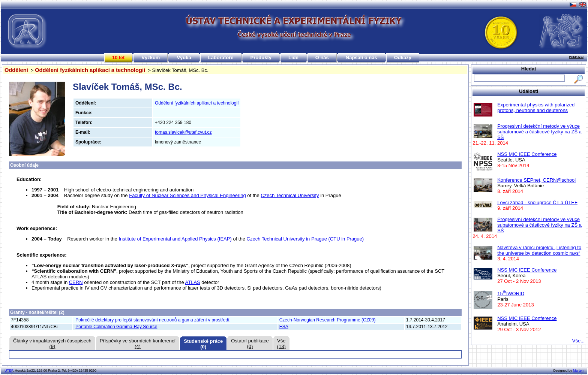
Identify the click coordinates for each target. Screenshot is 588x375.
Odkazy (403, 58)
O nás (322, 58)
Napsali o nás (361, 58)
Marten (578, 371)
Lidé (293, 58)
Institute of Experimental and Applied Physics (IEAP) (175, 239)
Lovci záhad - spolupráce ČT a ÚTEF (537, 202)
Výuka (184, 58)
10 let (118, 58)
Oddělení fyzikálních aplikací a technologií (90, 70)
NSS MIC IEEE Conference (527, 154)
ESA (284, 327)
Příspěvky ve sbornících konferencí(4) (138, 344)
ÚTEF (9, 371)
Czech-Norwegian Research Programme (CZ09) (328, 320)
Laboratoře (221, 58)
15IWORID (511, 294)
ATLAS (193, 282)
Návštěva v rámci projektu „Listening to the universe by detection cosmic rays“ (539, 250)
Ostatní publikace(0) (250, 344)
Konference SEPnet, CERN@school (536, 180)
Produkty (261, 58)
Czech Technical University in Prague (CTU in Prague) (305, 239)
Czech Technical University (290, 195)
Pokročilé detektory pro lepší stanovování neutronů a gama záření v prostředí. (153, 320)
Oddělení (16, 70)
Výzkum (151, 58)
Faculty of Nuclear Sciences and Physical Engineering (187, 195)
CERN (76, 282)
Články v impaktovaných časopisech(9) (52, 344)
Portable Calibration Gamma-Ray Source (116, 327)
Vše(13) (281, 344)
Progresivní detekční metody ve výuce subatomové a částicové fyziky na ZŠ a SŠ (539, 132)
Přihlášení (576, 57)
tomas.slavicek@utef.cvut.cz (183, 132)
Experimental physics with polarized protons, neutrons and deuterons (536, 108)
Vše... (578, 341)
